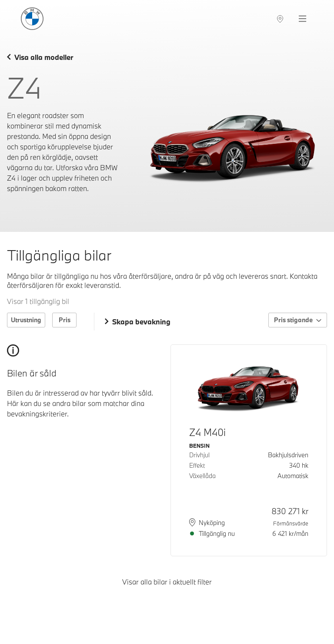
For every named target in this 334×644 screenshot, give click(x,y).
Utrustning (26, 320)
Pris (65, 320)
